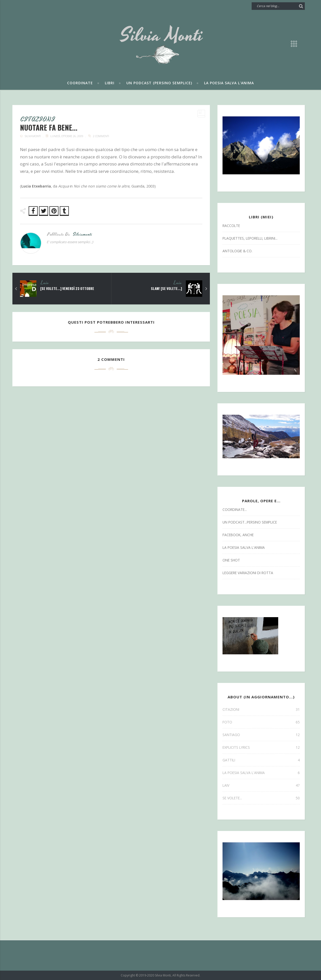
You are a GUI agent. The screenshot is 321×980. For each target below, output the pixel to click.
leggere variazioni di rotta (248, 573)
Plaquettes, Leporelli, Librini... (250, 238)
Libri (110, 83)
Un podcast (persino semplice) (159, 83)
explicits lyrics (261, 747)
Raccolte (231, 226)
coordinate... (235, 509)
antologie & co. (237, 251)
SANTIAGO (261, 735)
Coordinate (80, 83)
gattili (261, 760)
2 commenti (101, 137)
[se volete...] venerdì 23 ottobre (68, 289)
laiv (45, 283)
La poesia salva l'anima (229, 83)
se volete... (261, 798)
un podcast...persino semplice (250, 522)
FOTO (261, 722)
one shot (231, 560)
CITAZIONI (39, 120)
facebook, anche (238, 535)
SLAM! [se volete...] (166, 289)
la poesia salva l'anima (244, 547)
